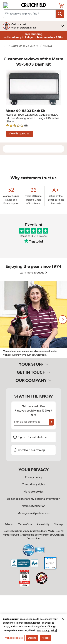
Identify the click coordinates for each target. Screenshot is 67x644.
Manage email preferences (33, 513)
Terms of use (25, 524)
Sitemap (58, 524)
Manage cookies (34, 492)
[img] (6, 5)
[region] (33, 319)
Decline (32, 638)
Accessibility (43, 524)
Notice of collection (33, 506)
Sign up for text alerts (33, 437)
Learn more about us (33, 273)
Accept (45, 638)
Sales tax (9, 524)
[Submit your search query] (60, 14)
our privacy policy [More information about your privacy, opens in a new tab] (47, 630)
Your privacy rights (34, 485)
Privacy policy (34, 477)
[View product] (20, 134)
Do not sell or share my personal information (34, 499)
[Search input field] (33, 14)
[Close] (63, 619)
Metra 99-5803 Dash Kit (25, 46)
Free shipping (34, 36)
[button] (63, 320)
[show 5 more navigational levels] (5, 46)
